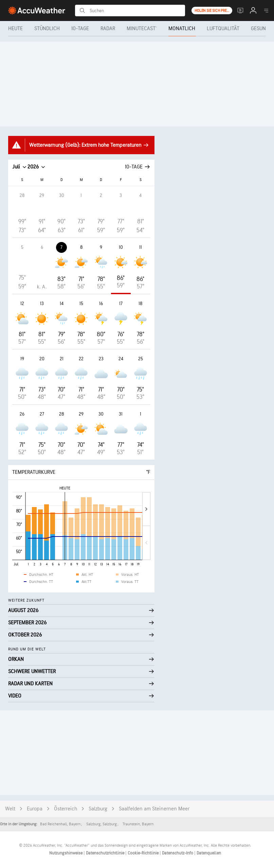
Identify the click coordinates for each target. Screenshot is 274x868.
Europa (35, 809)
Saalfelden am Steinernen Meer (154, 809)
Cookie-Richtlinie (144, 853)
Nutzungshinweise (66, 853)
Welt (10, 809)
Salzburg (98, 809)
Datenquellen (209, 853)
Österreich (66, 809)
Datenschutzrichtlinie (106, 853)
